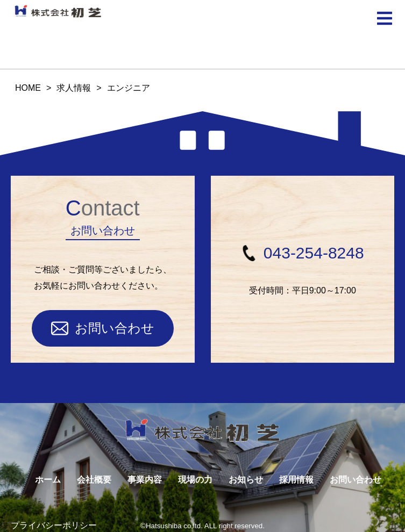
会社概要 (94, 480)
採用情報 (296, 480)
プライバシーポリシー (54, 525)
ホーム (48, 480)
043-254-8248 (303, 253)
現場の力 (195, 480)
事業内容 (145, 480)
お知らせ (246, 480)
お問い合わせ (103, 328)
